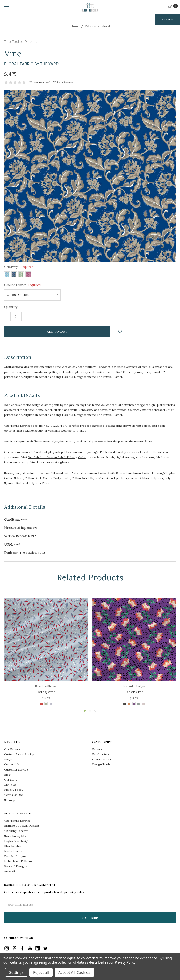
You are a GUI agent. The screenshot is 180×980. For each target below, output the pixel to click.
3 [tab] (95, 711)
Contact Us (12, 764)
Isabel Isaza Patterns (18, 861)
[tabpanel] (46, 653)
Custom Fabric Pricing (19, 754)
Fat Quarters (101, 754)
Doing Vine (46, 692)
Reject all (41, 972)
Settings (16, 972)
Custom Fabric (102, 759)
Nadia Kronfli (13, 851)
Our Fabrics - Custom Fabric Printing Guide (57, 457)
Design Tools (101, 764)
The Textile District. (110, 377)
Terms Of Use (14, 795)
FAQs (8, 759)
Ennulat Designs (15, 856)
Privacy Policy (14, 790)
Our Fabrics (12, 749)
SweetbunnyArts (15, 836)
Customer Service (16, 769)
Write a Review (63, 82)
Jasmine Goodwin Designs (22, 826)
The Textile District (17, 821)
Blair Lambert (13, 846)
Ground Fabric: (22, 285)
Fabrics (97, 749)
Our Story (11, 780)
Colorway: (19, 267)
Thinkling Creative (16, 831)
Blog (7, 775)
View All (10, 871)
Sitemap (10, 800)
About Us (10, 785)
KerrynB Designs (16, 866)
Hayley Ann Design (17, 841)
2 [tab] (90, 711)
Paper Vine (134, 692)
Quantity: (11, 307)
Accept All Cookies (74, 972)
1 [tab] (85, 711)
